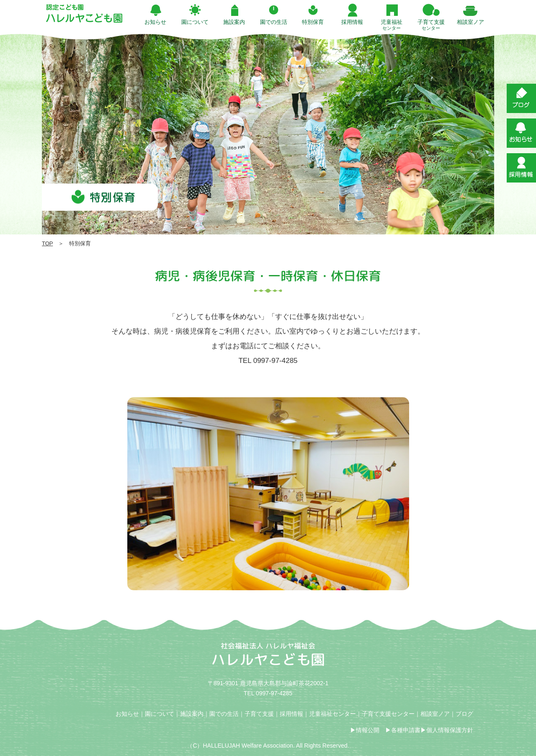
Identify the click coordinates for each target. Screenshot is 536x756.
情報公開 (368, 730)
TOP (47, 243)
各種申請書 (406, 730)
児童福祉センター (332, 714)
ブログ (464, 714)
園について (160, 714)
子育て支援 (259, 714)
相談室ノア (435, 714)
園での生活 (224, 714)
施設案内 (192, 714)
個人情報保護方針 (450, 730)
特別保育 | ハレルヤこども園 (84, 13)
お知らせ (127, 714)
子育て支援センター (388, 714)
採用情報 (291, 714)
